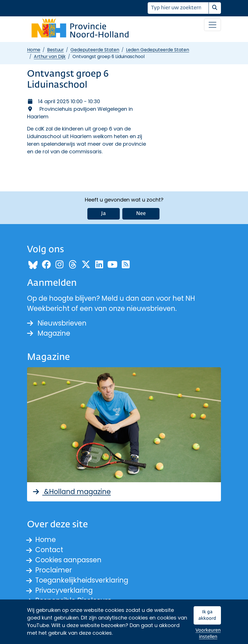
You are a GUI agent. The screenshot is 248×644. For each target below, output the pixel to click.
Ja (104, 214)
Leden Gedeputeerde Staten (158, 50)
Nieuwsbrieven (57, 323)
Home (34, 50)
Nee (141, 214)
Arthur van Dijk (50, 57)
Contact (49, 550)
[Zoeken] (178, 8)
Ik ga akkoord (207, 615)
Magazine (49, 333)
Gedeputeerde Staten (95, 50)
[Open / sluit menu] (212, 25)
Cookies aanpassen (68, 560)
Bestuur (55, 50)
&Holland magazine (71, 492)
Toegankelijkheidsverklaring (82, 580)
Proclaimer (54, 570)
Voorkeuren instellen (208, 634)
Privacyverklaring (64, 590)
